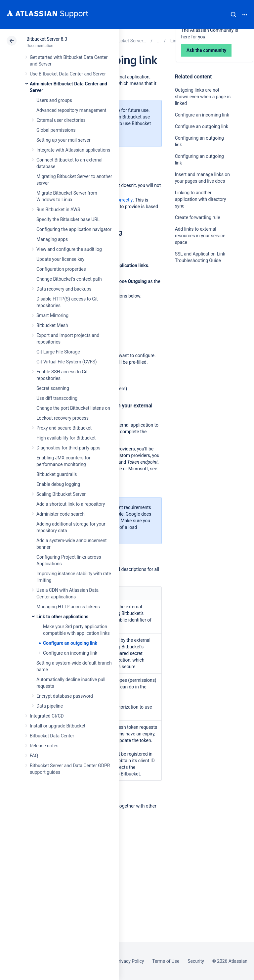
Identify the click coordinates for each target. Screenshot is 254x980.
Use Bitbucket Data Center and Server (68, 74)
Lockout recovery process (63, 418)
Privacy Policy (130, 961)
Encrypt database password (65, 696)
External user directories (61, 120)
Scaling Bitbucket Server (61, 494)
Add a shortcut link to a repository (71, 504)
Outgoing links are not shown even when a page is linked (203, 97)
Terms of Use (166, 961)
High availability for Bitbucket (66, 438)
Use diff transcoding (57, 398)
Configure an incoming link (70, 653)
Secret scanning (53, 388)
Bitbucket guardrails (57, 474)
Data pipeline (50, 706)
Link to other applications (62, 617)
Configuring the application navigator (74, 229)
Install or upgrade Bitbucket (58, 726)
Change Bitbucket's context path (69, 279)
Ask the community (198, 325)
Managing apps (52, 239)
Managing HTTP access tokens (68, 607)
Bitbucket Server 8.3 (47, 39)
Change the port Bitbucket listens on (73, 408)
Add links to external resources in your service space (200, 236)
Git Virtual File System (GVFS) (67, 362)
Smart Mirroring (52, 315)
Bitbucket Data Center (52, 736)
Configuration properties (61, 269)
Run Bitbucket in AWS (58, 210)
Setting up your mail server (63, 140)
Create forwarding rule (198, 217)
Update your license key (60, 259)
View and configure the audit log (69, 249)
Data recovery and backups (64, 289)
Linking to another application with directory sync (201, 199)
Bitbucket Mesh (52, 325)
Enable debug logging (58, 484)
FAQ (34, 756)
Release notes (44, 746)
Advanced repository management (71, 110)
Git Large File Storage (58, 352)
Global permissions (56, 130)
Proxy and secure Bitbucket (64, 428)
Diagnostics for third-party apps (68, 448)
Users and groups (54, 100)
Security (196, 961)
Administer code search (61, 514)
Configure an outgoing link (70, 643)
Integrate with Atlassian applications (73, 150)
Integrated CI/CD (47, 716)
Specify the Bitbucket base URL (68, 219)
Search (233, 15)
